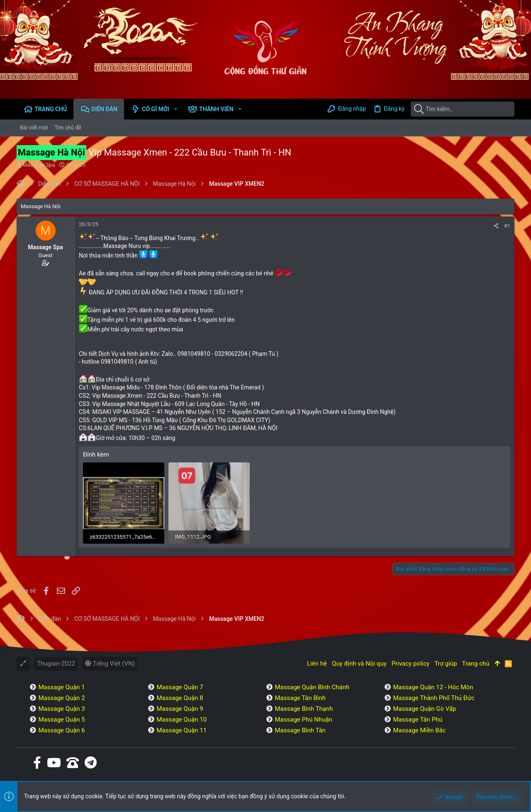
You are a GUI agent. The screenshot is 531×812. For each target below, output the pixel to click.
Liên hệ (317, 664)
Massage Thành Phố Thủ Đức (434, 698)
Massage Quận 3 (61, 709)
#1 (507, 226)
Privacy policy (410, 664)
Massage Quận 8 (180, 698)
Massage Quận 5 (61, 720)
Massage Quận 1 (61, 687)
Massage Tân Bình (300, 698)
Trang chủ (476, 664)
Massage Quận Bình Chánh (312, 687)
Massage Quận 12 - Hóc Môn (433, 687)
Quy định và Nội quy (359, 664)
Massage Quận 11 (181, 730)
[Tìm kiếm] (463, 109)
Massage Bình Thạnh (304, 709)
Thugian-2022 (56, 664)
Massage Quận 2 (61, 698)
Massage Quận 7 (180, 687)
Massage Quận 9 (180, 709)
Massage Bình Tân (300, 730)
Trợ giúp (446, 664)
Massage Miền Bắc (419, 730)
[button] (176, 109)
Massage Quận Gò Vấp (424, 709)
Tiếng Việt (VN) (110, 664)
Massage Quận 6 (61, 730)
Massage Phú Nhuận (303, 720)
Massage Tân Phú (418, 720)
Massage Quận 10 (181, 720)
